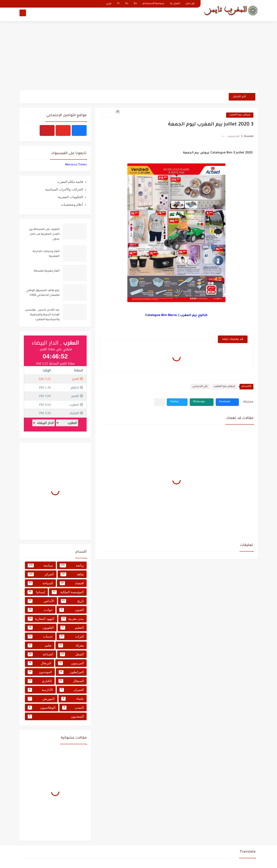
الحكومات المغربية (70, 197)
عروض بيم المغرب (240, 115)
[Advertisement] (139, 56)
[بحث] (23, 14)
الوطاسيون (42, 708)
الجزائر (41, 574)
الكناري (40, 681)
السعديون (56, 717)
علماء (73, 699)
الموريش (41, 699)
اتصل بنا (175, 4)
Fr (118, 4)
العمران (72, 690)
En (135, 4)
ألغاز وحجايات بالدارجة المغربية (46, 254)
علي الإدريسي (200, 387)
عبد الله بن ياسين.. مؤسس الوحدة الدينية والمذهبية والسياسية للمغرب (42, 315)
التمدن (73, 708)
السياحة (40, 583)
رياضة (72, 565)
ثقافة (72, 574)
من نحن (190, 4)
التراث (72, 637)
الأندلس (41, 601)
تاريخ (72, 601)
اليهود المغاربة (41, 619)
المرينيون (71, 663)
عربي (109, 4)
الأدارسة (40, 690)
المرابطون (71, 672)
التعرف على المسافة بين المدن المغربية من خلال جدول (44, 234)
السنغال (71, 681)
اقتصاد (72, 583)
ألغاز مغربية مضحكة (47, 271)
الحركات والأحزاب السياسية (64, 189)
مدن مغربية (72, 619)
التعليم (72, 628)
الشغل (72, 654)
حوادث (40, 610)
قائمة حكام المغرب (70, 182)
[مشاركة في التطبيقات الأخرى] (159, 402)
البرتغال (40, 663)
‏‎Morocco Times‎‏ (76, 165)
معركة (71, 645)
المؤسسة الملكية (68, 592)
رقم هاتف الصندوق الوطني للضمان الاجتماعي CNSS (43, 293)
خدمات (40, 637)
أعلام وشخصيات (72, 204)
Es (127, 4)
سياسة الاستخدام (153, 4)
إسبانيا (36, 592)
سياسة (40, 565)
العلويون (41, 628)
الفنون (72, 610)
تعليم (40, 645)
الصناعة (41, 654)
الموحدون (40, 672)
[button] (227, 402)
